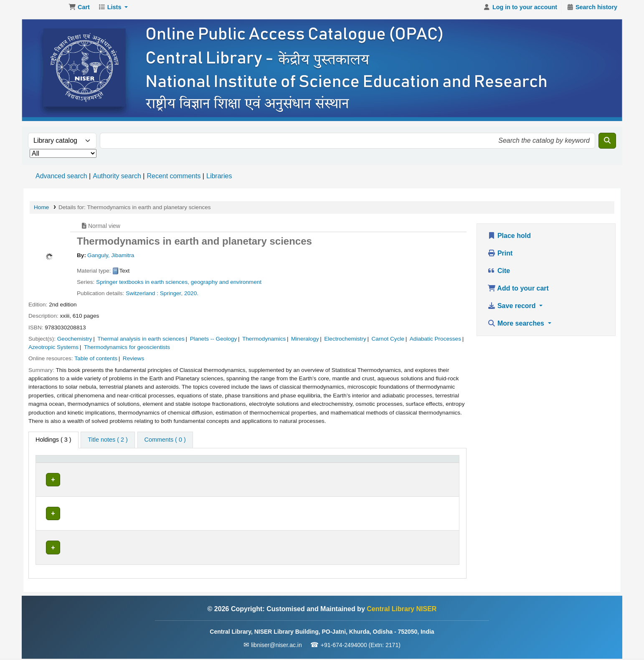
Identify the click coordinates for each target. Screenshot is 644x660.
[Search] (607, 145)
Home (41, 211)
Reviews (133, 363)
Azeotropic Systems (53, 351)
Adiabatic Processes (435, 343)
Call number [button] (227, 467)
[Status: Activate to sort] (361, 467)
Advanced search (61, 180)
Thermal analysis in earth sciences (141, 343)
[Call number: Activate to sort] (269, 467)
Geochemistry (75, 343)
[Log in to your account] (520, 12)
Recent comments (174, 180)
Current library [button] (132, 467)
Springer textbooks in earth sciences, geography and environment (179, 286)
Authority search (117, 180)
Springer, (171, 297)
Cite (499, 275)
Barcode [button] (406, 467)
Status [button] (345, 467)
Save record (513, 310)
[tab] (108, 444)
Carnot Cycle (388, 343)
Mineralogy (305, 343)
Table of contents (96, 363)
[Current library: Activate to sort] (157, 467)
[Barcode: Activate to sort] (425, 467)
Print (500, 257)
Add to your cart (518, 292)
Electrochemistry (345, 343)
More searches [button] (517, 327)
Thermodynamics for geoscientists (127, 351)
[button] (79, 12)
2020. (191, 297)
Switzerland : (142, 297)
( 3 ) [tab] (53, 444)
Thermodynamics (264, 343)
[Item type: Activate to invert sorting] (72, 467)
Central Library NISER (44, 12)
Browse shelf (258, 483)
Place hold (509, 240)
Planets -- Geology (214, 343)
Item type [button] (52, 467)
